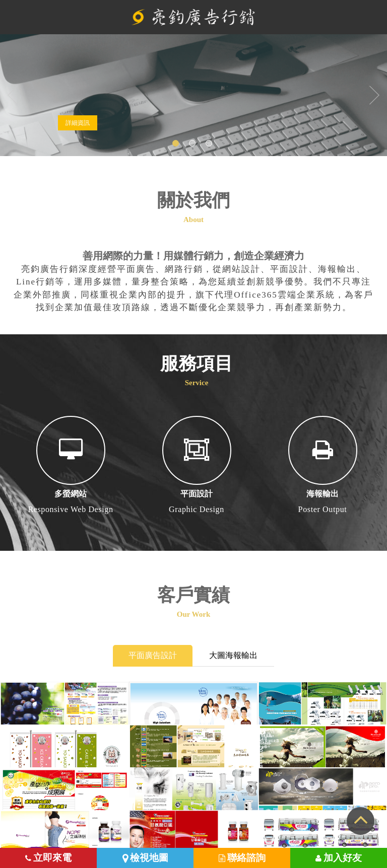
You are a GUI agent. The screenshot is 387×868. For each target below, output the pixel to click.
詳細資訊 (78, 123)
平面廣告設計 (153, 655)
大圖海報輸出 (233, 655)
